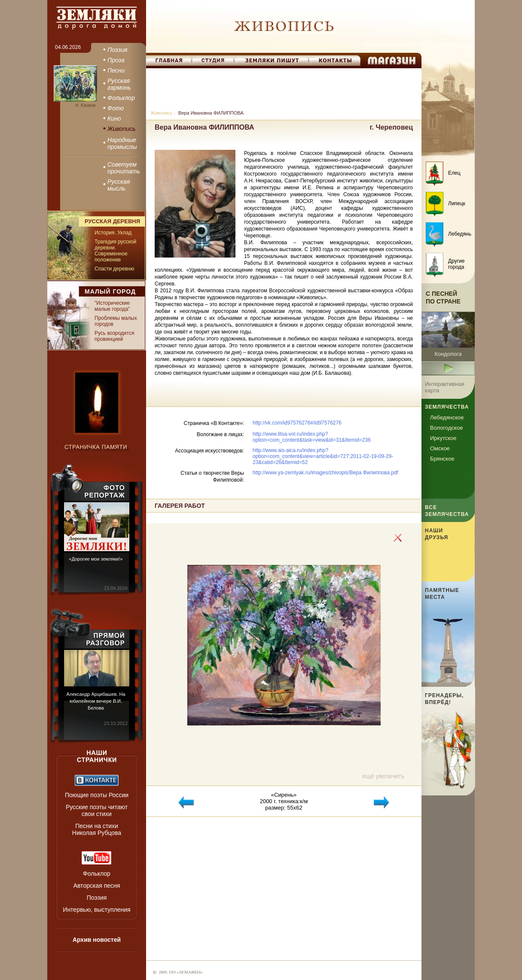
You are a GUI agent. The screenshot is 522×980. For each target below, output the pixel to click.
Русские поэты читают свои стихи (97, 810)
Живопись (161, 113)
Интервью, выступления (96, 910)
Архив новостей (97, 940)
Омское (440, 448)
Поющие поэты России (97, 795)
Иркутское (443, 438)
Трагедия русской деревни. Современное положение (115, 251)
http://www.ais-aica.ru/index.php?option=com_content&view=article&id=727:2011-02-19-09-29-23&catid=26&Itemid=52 (323, 456)
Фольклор (97, 874)
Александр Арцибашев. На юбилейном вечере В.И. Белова (96, 701)
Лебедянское (447, 417)
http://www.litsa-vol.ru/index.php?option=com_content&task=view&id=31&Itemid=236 (312, 437)
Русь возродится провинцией (114, 336)
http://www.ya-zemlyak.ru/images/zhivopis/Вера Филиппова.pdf (325, 473)
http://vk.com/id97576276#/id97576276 (297, 423)
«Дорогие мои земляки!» (96, 559)
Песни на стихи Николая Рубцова (97, 829)
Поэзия (97, 898)
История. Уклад (113, 233)
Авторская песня (97, 886)
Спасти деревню (114, 269)
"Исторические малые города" (112, 306)
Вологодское (446, 428)
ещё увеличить (383, 776)
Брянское (442, 459)
